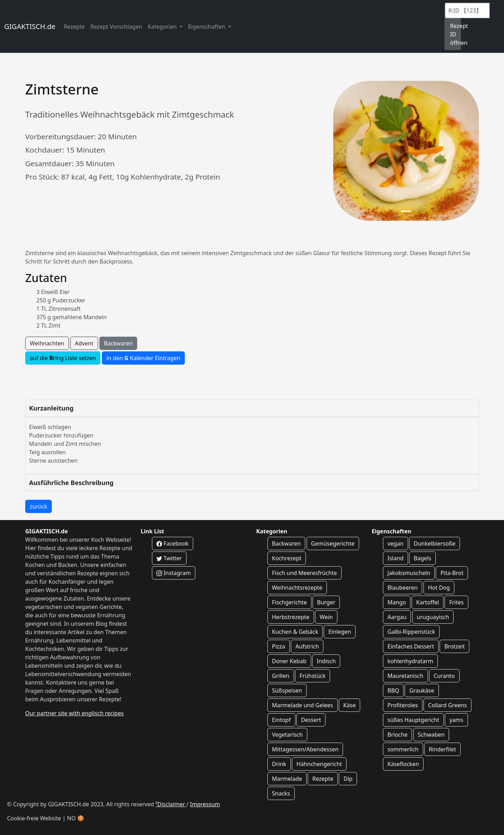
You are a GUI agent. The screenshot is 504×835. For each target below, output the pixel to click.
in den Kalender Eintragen (143, 358)
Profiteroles (403, 705)
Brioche (397, 735)
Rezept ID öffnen (456, 34)
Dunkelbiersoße (435, 543)
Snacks (281, 793)
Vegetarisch (287, 735)
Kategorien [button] (163, 27)
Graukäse (422, 690)
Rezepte (74, 27)
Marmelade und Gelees (303, 705)
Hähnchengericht (319, 764)
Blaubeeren (402, 588)
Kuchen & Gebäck (295, 632)
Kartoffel (428, 602)
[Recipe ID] (467, 10)
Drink (279, 764)
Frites (456, 602)
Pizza (279, 646)
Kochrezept (287, 558)
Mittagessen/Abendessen (305, 749)
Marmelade (287, 779)
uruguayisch (433, 617)
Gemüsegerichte (333, 543)
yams (456, 720)
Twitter (169, 558)
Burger (326, 602)
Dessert (311, 720)
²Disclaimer (171, 804)
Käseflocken (403, 764)
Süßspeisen (287, 690)
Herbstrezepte (291, 617)
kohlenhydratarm (410, 661)
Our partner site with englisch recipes (74, 713)
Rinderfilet (442, 749)
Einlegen (340, 632)
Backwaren (118, 343)
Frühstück (313, 676)
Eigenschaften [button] (207, 27)
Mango (397, 602)
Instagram (174, 573)
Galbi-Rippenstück (411, 632)
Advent (84, 343)
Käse (350, 705)
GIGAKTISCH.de (30, 26)
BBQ (393, 690)
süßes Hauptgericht (413, 720)
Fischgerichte (289, 602)
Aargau (397, 617)
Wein (326, 617)
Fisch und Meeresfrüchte (304, 573)
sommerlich (403, 749)
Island (395, 558)
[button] (344, 151)
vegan (395, 543)
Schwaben (431, 735)
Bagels (422, 558)
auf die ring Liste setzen (63, 358)
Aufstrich (307, 646)
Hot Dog (439, 588)
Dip (348, 779)
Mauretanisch (405, 676)
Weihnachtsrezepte (297, 588)
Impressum (205, 804)
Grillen (281, 676)
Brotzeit (454, 646)
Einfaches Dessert (411, 646)
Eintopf (281, 720)
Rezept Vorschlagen (116, 27)
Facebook (173, 543)
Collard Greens (447, 705)
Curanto (444, 676)
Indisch (326, 661)
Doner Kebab (289, 661)
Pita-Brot (452, 573)
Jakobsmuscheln (409, 573)
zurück (38, 506)
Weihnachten (47, 343)
